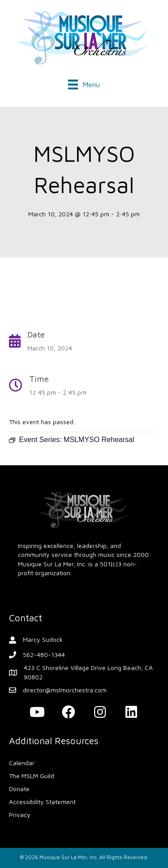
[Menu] (84, 83)
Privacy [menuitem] (20, 815)
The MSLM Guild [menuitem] (32, 776)
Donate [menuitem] (19, 789)
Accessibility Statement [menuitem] (42, 802)
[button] (37, 712)
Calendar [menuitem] (22, 763)
